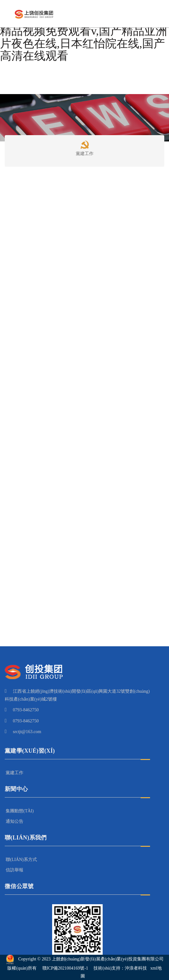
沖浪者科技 (136, 968)
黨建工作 (85, 147)
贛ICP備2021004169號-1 (65, 968)
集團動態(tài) (20, 811)
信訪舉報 (15, 870)
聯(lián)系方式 (21, 860)
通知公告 (15, 821)
